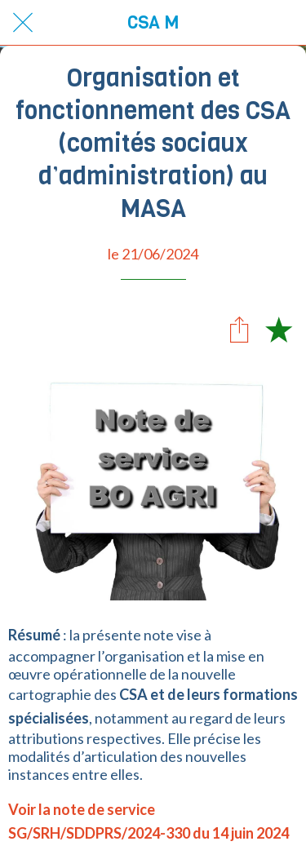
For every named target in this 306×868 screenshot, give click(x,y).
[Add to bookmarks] (278, 329)
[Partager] (239, 329)
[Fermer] (23, 23)
